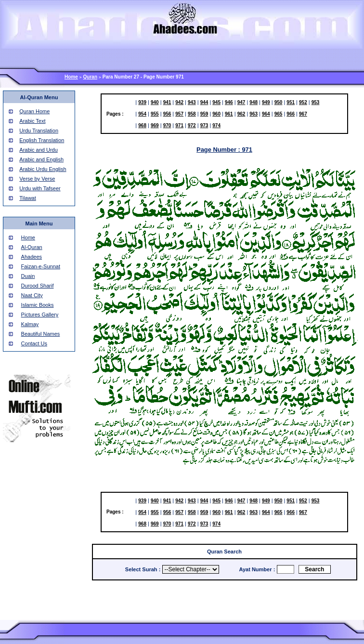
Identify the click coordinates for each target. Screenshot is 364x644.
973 (204, 125)
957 (179, 114)
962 (241, 114)
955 (155, 114)
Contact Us (34, 343)
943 (192, 102)
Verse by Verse (37, 179)
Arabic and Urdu (39, 150)
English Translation (42, 140)
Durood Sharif (38, 286)
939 (142, 102)
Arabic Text (32, 121)
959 (204, 114)
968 (142, 125)
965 (279, 114)
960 (216, 114)
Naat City (32, 295)
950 (279, 102)
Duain (28, 276)
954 (142, 114)
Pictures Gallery (40, 315)
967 (303, 114)
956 (167, 114)
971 (179, 125)
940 (155, 102)
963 (253, 114)
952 (303, 102)
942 (179, 102)
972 (192, 125)
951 (291, 102)
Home (71, 77)
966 (291, 114)
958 (192, 114)
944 (204, 102)
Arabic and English (41, 159)
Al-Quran (32, 247)
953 (316, 102)
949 (266, 102)
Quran (90, 77)
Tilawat (27, 198)
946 (229, 102)
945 (216, 102)
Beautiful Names (41, 334)
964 (266, 114)
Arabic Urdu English (43, 169)
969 (155, 125)
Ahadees (32, 257)
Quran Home (34, 111)
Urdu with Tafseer (40, 188)
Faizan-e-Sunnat (41, 266)
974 (216, 125)
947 (241, 102)
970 (167, 125)
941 (167, 102)
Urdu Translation (39, 131)
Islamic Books (38, 305)
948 (253, 102)
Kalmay (30, 324)
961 (229, 114)
